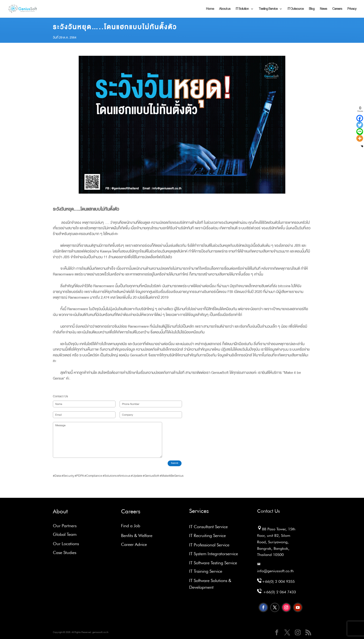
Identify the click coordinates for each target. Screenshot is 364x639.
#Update (137, 476)
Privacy (352, 9)
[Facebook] (360, 118)
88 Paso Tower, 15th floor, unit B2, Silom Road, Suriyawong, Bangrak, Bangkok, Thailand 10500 (276, 542)
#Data (57, 476)
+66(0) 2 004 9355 (278, 581)
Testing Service (268, 9)
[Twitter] (360, 125)
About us (225, 9)
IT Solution (242, 9)
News (323, 9)
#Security (68, 476)
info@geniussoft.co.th (275, 571)
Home (210, 9)
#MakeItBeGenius (172, 476)
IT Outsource (295, 9)
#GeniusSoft (151, 476)
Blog (312, 9)
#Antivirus (124, 476)
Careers (337, 9)
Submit (175, 463)
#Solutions (110, 476)
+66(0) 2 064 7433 (279, 592)
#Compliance (93, 476)
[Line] (360, 132)
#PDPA (79, 476)
